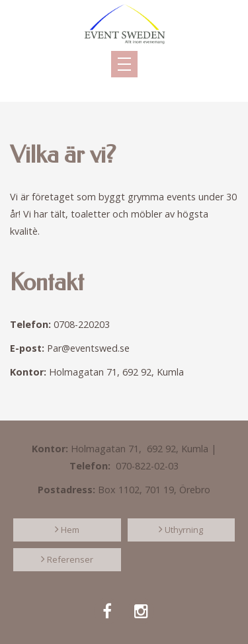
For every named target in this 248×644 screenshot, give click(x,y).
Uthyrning (184, 530)
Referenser (70, 559)
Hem (70, 530)
